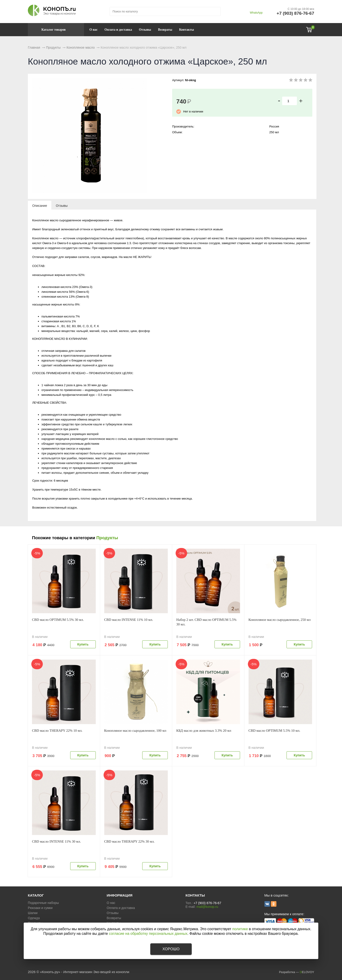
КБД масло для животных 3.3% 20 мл (204, 731)
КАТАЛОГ (36, 895)
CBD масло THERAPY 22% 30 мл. (129, 841)
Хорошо (171, 949)
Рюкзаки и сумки (40, 908)
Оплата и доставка (118, 30)
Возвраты (165, 30)
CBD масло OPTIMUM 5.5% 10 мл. (274, 731)
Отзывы (145, 30)
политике (240, 929)
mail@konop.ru (207, 907)
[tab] (40, 205)
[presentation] (40, 205)
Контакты (186, 30)
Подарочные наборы (43, 903)
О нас (93, 30)
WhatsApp (256, 13)
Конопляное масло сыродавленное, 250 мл (280, 620)
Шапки (33, 913)
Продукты (107, 538)
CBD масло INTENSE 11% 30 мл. (56, 841)
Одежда (34, 918)
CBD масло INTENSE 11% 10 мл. (129, 620)
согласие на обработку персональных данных (148, 934)
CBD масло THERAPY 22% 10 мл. (57, 731)
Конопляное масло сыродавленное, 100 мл (135, 731)
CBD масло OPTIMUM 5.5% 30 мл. (58, 620)
